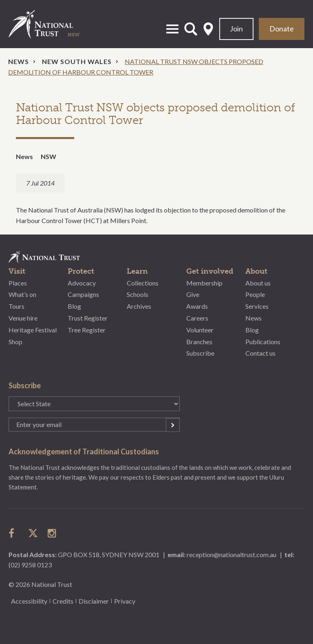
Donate (282, 29)
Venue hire (23, 318)
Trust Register (88, 318)
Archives (139, 306)
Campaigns (83, 294)
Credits (63, 601)
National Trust (49, 24)
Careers (197, 318)
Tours (17, 306)
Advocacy (82, 283)
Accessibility (29, 601)
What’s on (22, 294)
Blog (74, 306)
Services (257, 306)
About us (258, 283)
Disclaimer (94, 601)
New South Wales (77, 61)
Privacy (125, 601)
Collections (143, 283)
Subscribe (200, 353)
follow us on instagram (53, 533)
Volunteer (200, 330)
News (19, 61)
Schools (138, 294)
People (255, 294)
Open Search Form (191, 29)
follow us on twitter (33, 533)
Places (18, 283)
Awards (197, 306)
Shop (15, 342)
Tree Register (87, 330)
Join (236, 29)
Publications (263, 342)
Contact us (260, 353)
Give (193, 294)
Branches (199, 342)
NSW (48, 156)
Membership (204, 283)
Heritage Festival (33, 330)
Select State (208, 29)
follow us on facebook (13, 533)
